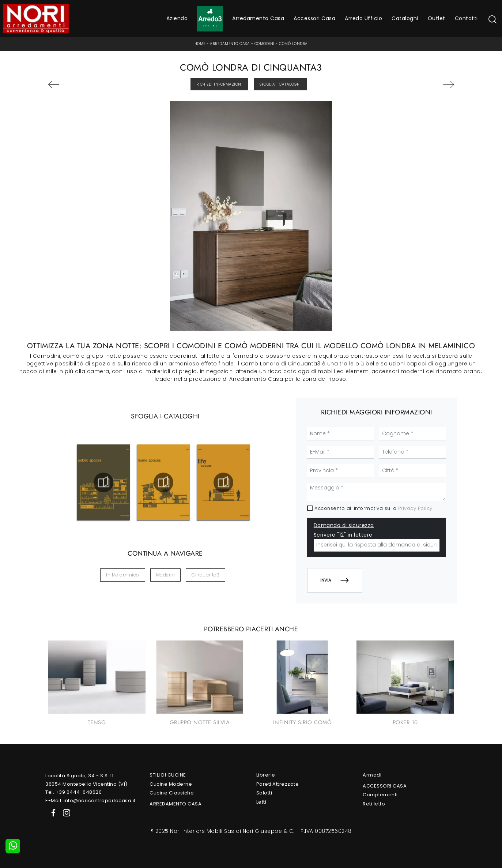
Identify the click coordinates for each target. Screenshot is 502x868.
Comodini (265, 44)
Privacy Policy (415, 508)
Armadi (372, 775)
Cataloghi (405, 18)
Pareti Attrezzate (278, 784)
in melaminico (123, 575)
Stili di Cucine (168, 775)
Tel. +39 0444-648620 (73, 792)
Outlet (437, 18)
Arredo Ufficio (363, 18)
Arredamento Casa (258, 18)
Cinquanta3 (205, 575)
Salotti (264, 793)
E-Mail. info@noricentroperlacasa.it (90, 801)
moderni (166, 575)
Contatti (466, 18)
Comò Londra (293, 44)
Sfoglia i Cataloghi (280, 84)
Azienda (177, 18)
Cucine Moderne (171, 784)
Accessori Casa (314, 18)
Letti (261, 802)
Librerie (266, 775)
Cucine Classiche (172, 793)
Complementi (380, 795)
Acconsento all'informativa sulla (373, 508)
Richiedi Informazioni (220, 84)
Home (200, 44)
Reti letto (374, 804)
